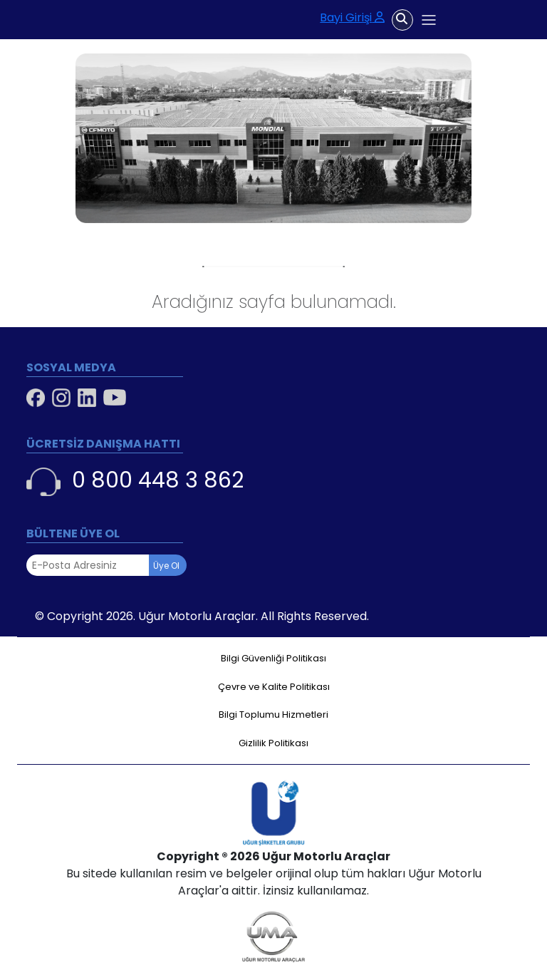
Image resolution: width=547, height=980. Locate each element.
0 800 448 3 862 (135, 481)
